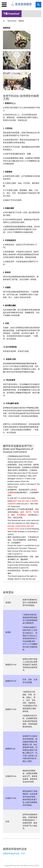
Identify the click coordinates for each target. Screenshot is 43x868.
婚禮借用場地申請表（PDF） (15, 853)
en (4, 21)
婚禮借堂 (21, 21)
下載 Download (12, 21)
